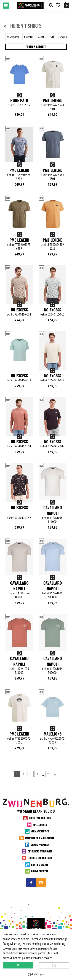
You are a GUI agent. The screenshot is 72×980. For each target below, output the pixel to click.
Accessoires (13, 37)
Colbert (42, 37)
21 (48, 774)
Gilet (53, 37)
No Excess (19, 310)
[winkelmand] (67, 5)
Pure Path (19, 100)
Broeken (28, 37)
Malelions (53, 734)
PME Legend (53, 100)
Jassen (63, 37)
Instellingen (36, 974)
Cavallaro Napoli (53, 510)
